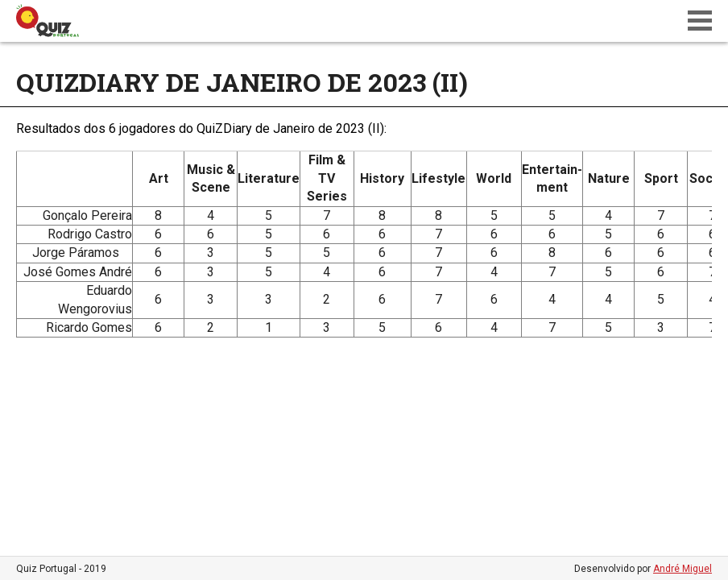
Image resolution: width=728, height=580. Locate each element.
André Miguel (682, 569)
